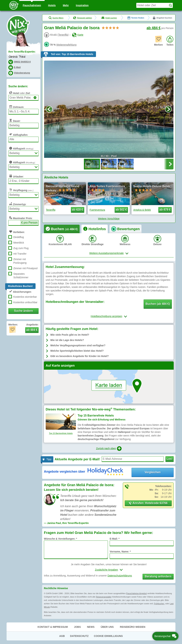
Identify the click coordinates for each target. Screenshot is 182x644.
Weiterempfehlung (66, 45)
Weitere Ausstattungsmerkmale (106, 253)
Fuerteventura (97, 210)
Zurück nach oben (109, 449)
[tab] (62, 229)
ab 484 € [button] (32, 330)
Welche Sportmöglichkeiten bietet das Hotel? (77, 351)
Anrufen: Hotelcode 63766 (148, 503)
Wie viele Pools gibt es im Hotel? (70, 335)
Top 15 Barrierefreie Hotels (61, 433)
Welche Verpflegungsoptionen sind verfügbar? (78, 345)
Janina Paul (17, 57)
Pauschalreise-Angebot (136, 593)
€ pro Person (29, 223)
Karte (78, 35)
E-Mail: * (115, 539)
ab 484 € (154, 28)
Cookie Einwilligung (108, 636)
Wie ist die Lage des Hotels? (67, 340)
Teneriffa (63, 35)
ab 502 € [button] (121, 210)
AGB (62, 636)
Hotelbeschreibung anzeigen (106, 316)
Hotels (52, 5)
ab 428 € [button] (78, 210)
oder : (19, 93)
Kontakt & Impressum (53, 627)
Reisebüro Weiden (133, 627)
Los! (170, 459)
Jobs (77, 627)
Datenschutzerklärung (120, 576)
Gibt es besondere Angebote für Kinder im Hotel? (80, 356)
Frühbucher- (159, 604)
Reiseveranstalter (104, 597)
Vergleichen (153, 472)
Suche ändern (23, 311)
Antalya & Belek (142, 210)
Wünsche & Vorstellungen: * (60, 539)
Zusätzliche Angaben (106, 570)
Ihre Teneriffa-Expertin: (22, 52)
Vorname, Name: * (120, 552)
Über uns (107, 627)
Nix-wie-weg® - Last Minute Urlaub (18, 26)
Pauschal (32, 5)
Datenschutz (79, 636)
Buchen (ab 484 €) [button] (158, 304)
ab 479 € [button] (165, 210)
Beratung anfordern (158, 576)
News (91, 627)
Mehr (66, 5)
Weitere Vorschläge (109, 219)
